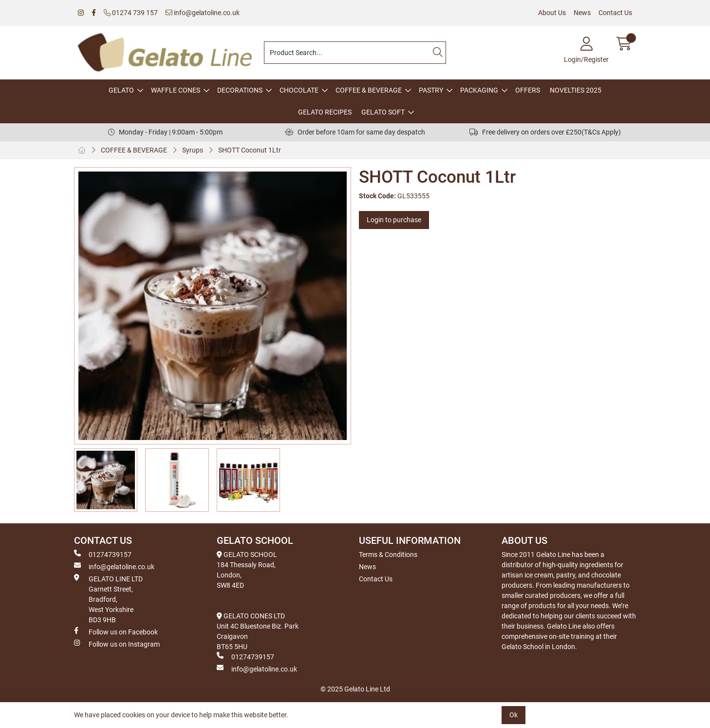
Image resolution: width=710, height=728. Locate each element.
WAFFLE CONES (176, 90)
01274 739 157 (131, 13)
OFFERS (528, 90)
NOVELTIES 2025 (576, 90)
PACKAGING (479, 90)
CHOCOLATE (299, 90)
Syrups (193, 150)
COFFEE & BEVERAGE (369, 90)
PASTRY (431, 90)
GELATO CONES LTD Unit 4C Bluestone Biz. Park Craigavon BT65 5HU (258, 631)
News (582, 13)
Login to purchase (394, 220)
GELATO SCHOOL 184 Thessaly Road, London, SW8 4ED (247, 570)
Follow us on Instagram (117, 644)
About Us (552, 13)
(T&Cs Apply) (601, 132)
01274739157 (103, 554)
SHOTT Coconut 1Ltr (250, 150)
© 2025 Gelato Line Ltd (355, 689)
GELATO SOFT (383, 112)
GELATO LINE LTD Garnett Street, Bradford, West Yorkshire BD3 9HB (108, 599)
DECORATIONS (240, 90)
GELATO (121, 90)
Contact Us (615, 13)
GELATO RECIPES (325, 112)
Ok (514, 715)
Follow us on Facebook (116, 632)
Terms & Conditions (388, 555)
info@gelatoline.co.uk (203, 13)
